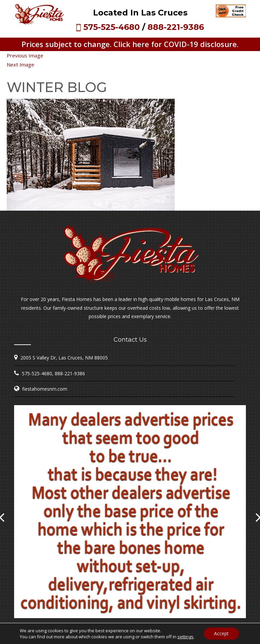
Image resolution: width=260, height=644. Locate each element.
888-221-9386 (176, 27)
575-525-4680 (112, 27)
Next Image (20, 65)
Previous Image (25, 55)
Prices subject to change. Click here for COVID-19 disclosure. (130, 44)
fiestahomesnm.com (45, 389)
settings (185, 637)
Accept (221, 633)
